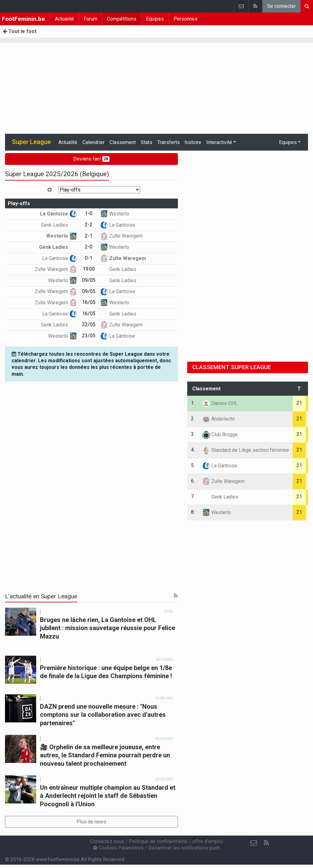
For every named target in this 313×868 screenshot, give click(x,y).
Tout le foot (20, 31)
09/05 (89, 280)
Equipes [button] (288, 142)
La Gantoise (59, 214)
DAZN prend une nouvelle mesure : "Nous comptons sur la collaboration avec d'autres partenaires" (103, 715)
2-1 (89, 236)
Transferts (169, 142)
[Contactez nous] (254, 843)
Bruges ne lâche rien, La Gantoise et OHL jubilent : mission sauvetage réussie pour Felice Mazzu (108, 628)
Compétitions (122, 19)
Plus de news (91, 822)
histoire (193, 142)
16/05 (89, 302)
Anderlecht (218, 419)
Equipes (155, 19)
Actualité (64, 19)
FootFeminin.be (23, 19)
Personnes (186, 19)
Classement (123, 142)
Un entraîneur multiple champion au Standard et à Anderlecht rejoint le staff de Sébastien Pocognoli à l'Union (108, 796)
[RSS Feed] (266, 843)
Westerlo (115, 214)
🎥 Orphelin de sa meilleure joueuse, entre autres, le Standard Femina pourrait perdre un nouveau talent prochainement (105, 755)
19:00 (89, 269)
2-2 (89, 225)
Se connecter (281, 6)
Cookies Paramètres (118, 848)
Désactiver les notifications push (184, 848)
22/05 (89, 324)
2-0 (89, 247)
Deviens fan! (92, 159)
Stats (147, 142)
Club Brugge (220, 434)
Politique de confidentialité (158, 841)
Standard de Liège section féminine (246, 450)
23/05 (89, 336)
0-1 (89, 258)
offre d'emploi (208, 841)
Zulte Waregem (121, 236)
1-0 (89, 213)
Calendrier (93, 142)
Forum (90, 19)
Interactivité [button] (219, 142)
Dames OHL (220, 403)
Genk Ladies (59, 225)
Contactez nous (107, 841)
